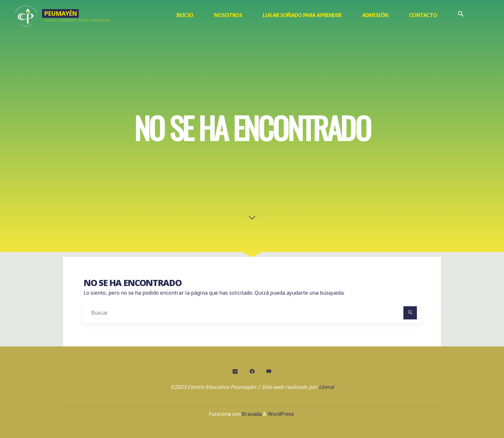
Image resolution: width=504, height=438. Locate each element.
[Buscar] (410, 313)
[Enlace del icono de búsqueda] (461, 15)
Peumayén (60, 13)
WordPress (281, 414)
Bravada (251, 414)
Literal (326, 387)
